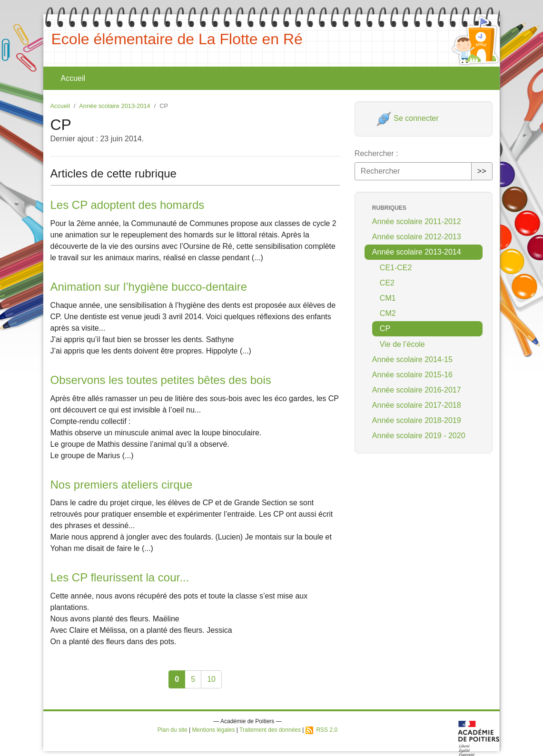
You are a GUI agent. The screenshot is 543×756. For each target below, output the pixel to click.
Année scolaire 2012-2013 (417, 237)
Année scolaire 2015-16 (412, 375)
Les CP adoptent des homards (128, 205)
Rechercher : (376, 153)
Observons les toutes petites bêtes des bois (161, 380)
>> (482, 171)
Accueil (73, 78)
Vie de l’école (402, 344)
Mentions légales (213, 730)
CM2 (388, 313)
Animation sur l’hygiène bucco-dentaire (149, 287)
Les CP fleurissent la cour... (120, 577)
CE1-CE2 (396, 268)
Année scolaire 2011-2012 (417, 221)
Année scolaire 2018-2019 (417, 420)
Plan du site (173, 730)
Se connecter (408, 118)
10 (211, 679)
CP (385, 329)
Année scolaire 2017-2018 (417, 405)
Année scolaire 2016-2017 (417, 390)
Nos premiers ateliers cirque (122, 485)
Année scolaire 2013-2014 (114, 106)
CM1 (388, 298)
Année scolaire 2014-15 (412, 359)
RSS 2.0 (321, 730)
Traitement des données (270, 730)
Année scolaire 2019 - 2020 (419, 436)
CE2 (387, 283)
